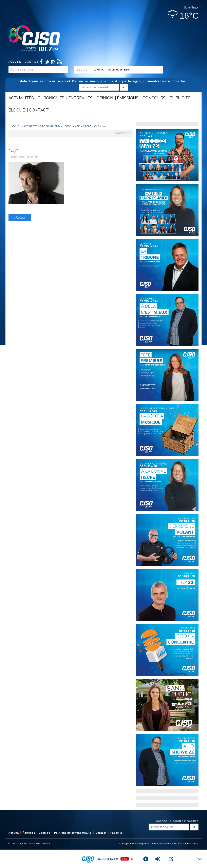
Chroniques (51, 98)
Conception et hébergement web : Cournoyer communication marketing (159, 844)
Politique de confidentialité (73, 833)
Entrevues (80, 98)
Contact (32, 62)
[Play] (146, 859)
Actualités (21, 98)
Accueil (15, 62)
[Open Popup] (171, 859)
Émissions (128, 98)
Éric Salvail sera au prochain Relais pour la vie (69, 126)
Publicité (180, 98)
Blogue (17, 110)
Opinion (105, 98)
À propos (29, 833)
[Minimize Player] (200, 859)
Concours (154, 98)
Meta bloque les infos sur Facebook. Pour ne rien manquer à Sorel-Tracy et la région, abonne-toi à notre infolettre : (104, 84)
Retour (20, 218)
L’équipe (44, 833)
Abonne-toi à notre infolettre (177, 821)
